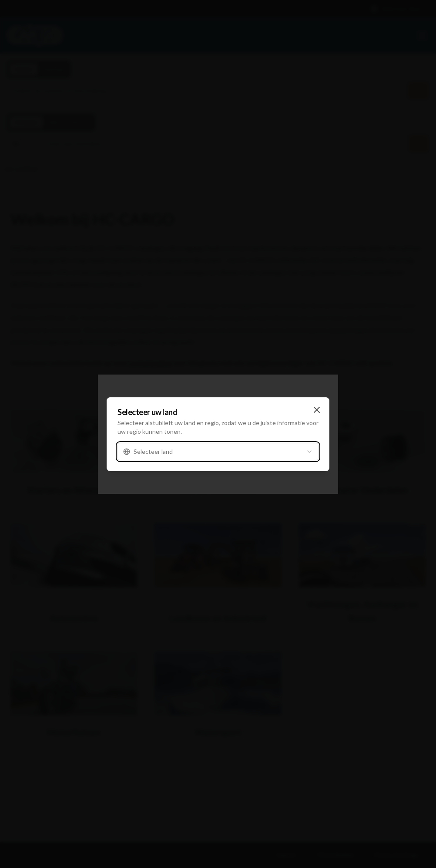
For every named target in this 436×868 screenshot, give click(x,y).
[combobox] (218, 452)
